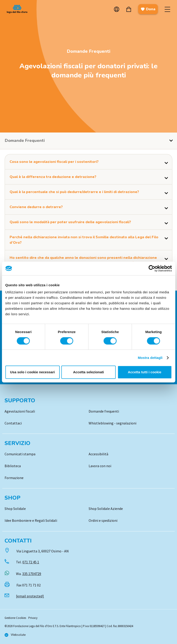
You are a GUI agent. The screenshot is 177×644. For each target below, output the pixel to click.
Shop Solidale (15, 509)
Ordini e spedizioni (103, 520)
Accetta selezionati (88, 372)
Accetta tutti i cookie (145, 372)
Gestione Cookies (15, 618)
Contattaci (13, 423)
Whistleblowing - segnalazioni (112, 423)
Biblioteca (13, 466)
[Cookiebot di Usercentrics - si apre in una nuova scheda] (152, 268)
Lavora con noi (100, 466)
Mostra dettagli (150, 358)
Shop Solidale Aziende (106, 509)
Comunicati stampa (20, 454)
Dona (148, 9)
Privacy (33, 618)
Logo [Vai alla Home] (18, 9)
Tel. (28, 562)
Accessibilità (98, 454)
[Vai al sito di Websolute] (15, 635)
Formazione (14, 478)
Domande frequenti (104, 411)
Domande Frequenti (89, 51)
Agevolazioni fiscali (20, 411)
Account (117, 9)
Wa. (29, 574)
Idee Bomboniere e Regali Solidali (31, 520)
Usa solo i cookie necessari (32, 372)
